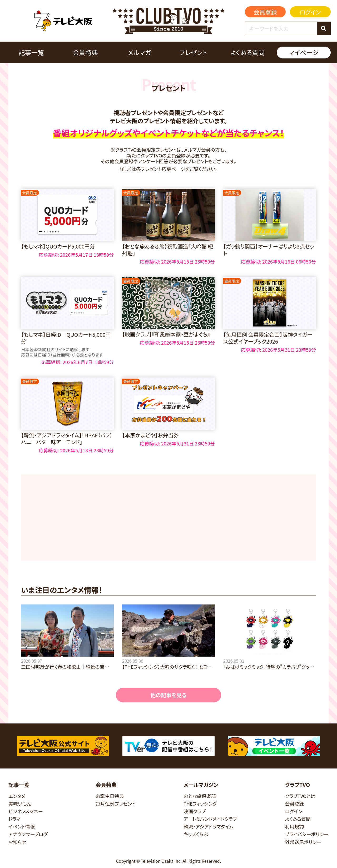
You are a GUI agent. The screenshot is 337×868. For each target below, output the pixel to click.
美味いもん (20, 804)
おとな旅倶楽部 (200, 796)
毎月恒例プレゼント (116, 804)
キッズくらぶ (196, 834)
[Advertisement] (168, 518)
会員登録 (265, 12)
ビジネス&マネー (26, 811)
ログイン (310, 12)
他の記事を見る (168, 695)
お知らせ (17, 842)
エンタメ (17, 796)
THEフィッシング (200, 804)
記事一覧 (31, 52)
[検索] (324, 28)
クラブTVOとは (300, 796)
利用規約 (294, 827)
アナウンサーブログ (28, 834)
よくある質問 (247, 52)
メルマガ (139, 52)
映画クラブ (195, 811)
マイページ (304, 52)
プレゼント (193, 52)
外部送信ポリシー (303, 842)
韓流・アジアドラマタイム (208, 827)
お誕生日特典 (110, 796)
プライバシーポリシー (307, 834)
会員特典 (85, 52)
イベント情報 (22, 827)
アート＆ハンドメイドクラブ (210, 819)
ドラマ (14, 819)
